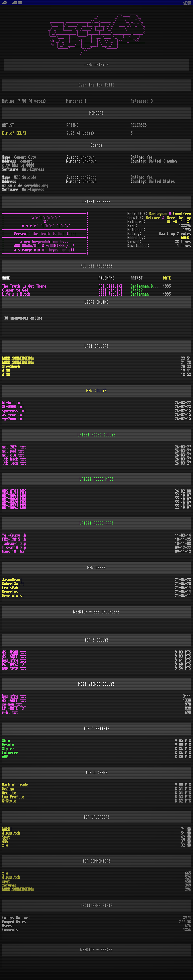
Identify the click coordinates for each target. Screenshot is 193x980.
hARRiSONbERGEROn (18, 359)
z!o (5, 845)
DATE (167, 278)
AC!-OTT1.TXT (179, 222)
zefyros (9, 885)
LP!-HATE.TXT (14, 708)
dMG (5, 841)
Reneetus (10, 592)
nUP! (6, 757)
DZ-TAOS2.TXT (14, 664)
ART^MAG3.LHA (14, 495)
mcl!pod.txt (13, 451)
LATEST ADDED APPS (96, 523)
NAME (6, 278)
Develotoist (13, 596)
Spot (6, 837)
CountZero (182, 214)
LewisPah (10, 588)
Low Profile (13, 797)
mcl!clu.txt (13, 455)
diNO (6, 371)
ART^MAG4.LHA (14, 499)
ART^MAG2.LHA (14, 507)
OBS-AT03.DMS (14, 491)
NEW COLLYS (96, 391)
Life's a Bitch (16, 294)
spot (6, 881)
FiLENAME (107, 278)
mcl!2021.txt (14, 447)
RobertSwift (13, 584)
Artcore (153, 218)
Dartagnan (158, 214)
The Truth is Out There (24, 286)
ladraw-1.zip (14, 544)
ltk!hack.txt (14, 459)
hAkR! (7, 829)
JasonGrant (12, 580)
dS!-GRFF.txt (14, 656)
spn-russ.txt (14, 411)
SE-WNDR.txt (13, 407)
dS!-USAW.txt (14, 652)
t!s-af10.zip (14, 548)
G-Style (9, 801)
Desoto (8, 745)
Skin (6, 741)
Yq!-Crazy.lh (14, 536)
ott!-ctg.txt (111, 290)
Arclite (9, 793)
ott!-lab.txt (111, 294)
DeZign (8, 789)
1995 (167, 286)
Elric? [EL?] (14, 133)
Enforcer (10, 753)
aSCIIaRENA (12, 3)
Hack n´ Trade (15, 785)
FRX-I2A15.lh (14, 540)
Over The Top (179, 218)
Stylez (8, 749)
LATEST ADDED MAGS (96, 479)
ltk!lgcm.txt (14, 463)
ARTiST (137, 278)
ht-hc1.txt (12, 403)
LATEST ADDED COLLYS (96, 435)
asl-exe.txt (13, 415)
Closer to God (15, 290)
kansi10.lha (13, 552)
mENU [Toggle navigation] (187, 3)
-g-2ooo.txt (13, 419)
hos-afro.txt (14, 660)
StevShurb (11, 367)
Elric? (137, 290)
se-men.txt (12, 704)
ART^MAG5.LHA (14, 503)
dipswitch (11, 833)
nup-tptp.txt (14, 668)
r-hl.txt (10, 712)
